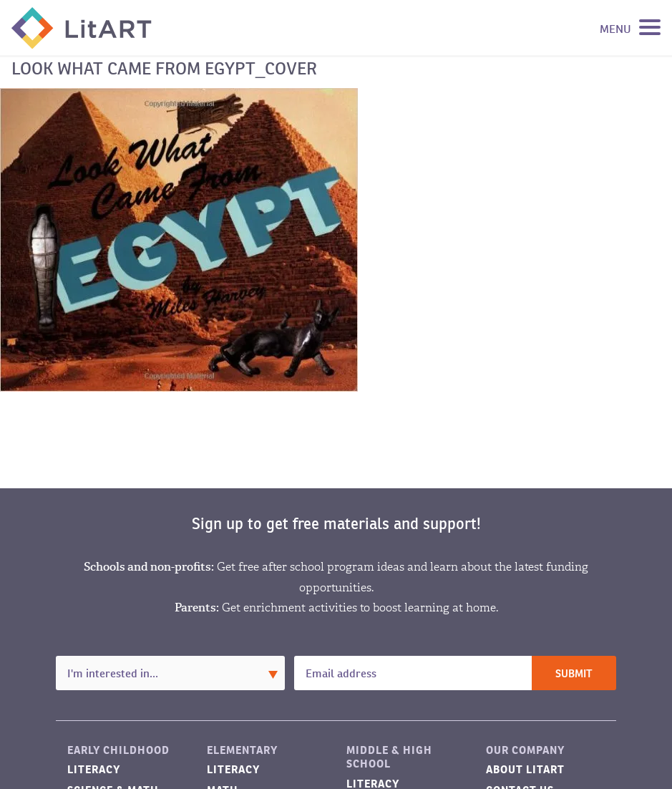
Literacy (94, 769)
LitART (82, 28)
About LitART (525, 769)
